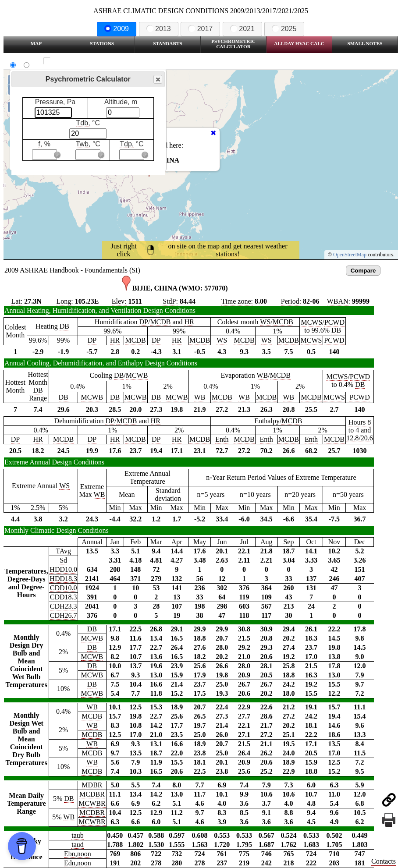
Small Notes (365, 43)
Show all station (73, 61)
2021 (242, 29)
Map (36, 43)
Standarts (168, 43)
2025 (284, 29)
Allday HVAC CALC (299, 43)
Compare (363, 271)
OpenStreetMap (350, 255)
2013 (159, 29)
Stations (102, 43)
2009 (117, 29)
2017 (200, 29)
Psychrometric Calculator (233, 44)
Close (157, 80)
